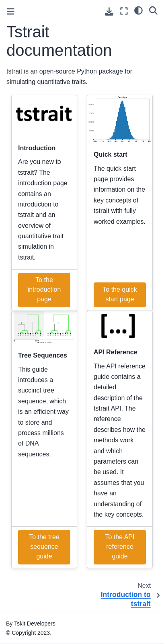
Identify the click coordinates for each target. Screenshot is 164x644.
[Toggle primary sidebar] (11, 11)
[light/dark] (138, 10)
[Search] (153, 10)
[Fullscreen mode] (124, 11)
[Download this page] (109, 11)
